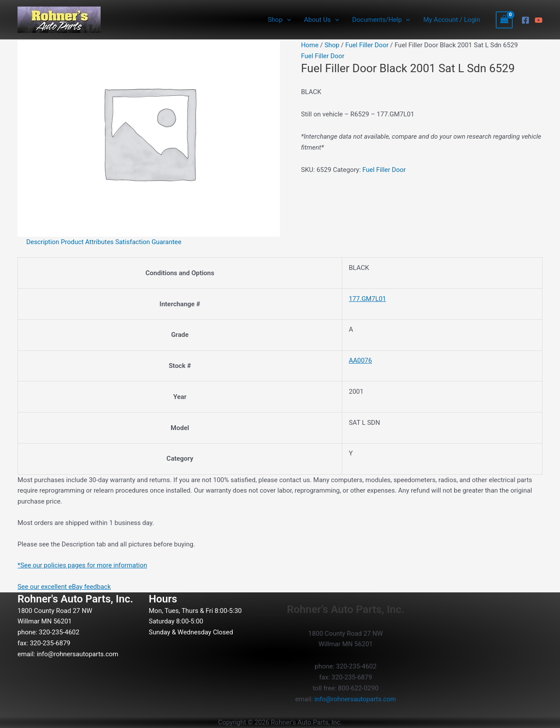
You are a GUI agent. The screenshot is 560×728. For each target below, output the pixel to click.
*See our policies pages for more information (83, 565)
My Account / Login (451, 20)
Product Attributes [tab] (88, 242)
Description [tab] (43, 242)
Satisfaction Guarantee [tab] (149, 242)
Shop (279, 20)
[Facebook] (525, 20)
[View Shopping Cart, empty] (504, 20)
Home (310, 45)
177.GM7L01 (367, 299)
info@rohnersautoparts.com (78, 654)
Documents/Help (381, 20)
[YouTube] (539, 20)
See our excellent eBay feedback (65, 587)
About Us (322, 20)
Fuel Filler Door (367, 45)
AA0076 (359, 360)
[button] (287, 20)
